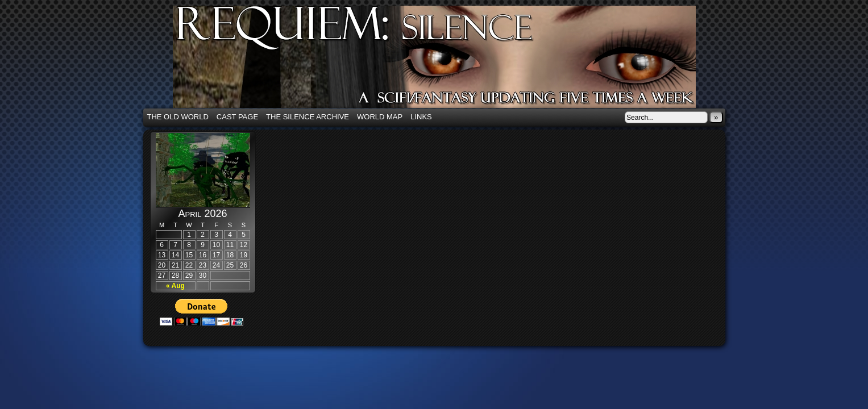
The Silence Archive (308, 117)
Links (421, 117)
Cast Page (237, 117)
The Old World (178, 117)
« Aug (175, 286)
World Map (380, 117)
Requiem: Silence (451, 60)
